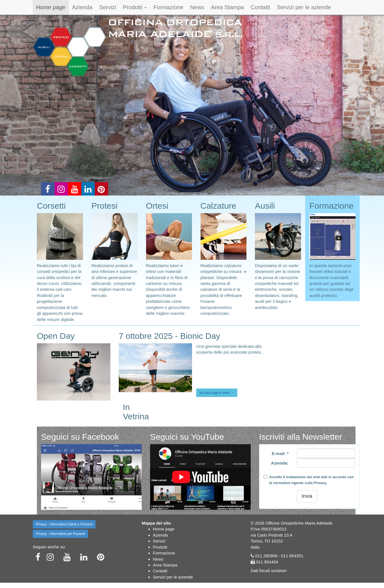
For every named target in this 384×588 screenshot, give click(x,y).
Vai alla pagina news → (217, 393)
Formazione (168, 7)
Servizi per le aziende (304, 7)
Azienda (82, 7)
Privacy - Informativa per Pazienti (60, 534)
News (197, 7)
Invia (307, 496)
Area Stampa (227, 7)
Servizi (108, 7)
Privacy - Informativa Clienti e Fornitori (64, 524)
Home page (51, 7)
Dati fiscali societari (269, 571)
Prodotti (135, 7)
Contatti (260, 7)
